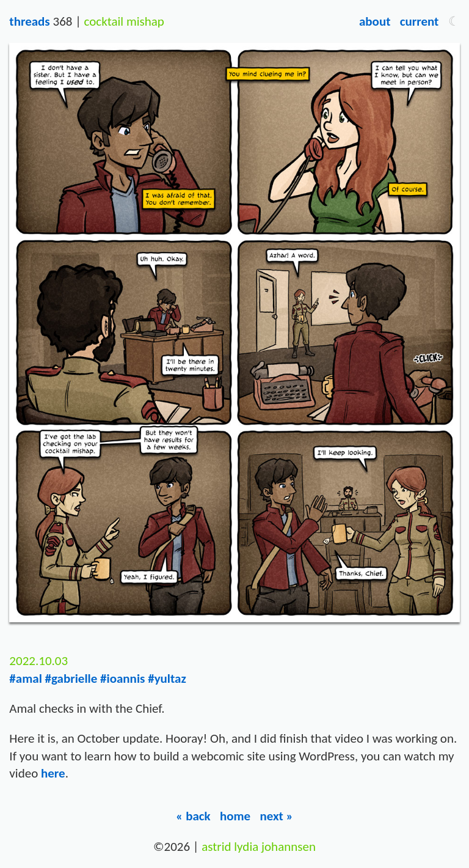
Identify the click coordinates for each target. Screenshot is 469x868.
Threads (29, 21)
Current (420, 21)
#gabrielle (71, 679)
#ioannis (122, 679)
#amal (25, 679)
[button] (454, 21)
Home (235, 816)
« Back (193, 816)
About (375, 21)
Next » (276, 816)
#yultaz (167, 679)
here (53, 773)
